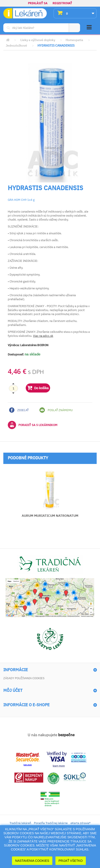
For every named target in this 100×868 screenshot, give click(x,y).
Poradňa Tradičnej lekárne (51, 823)
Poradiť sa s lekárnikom (33, 425)
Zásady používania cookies (24, 678)
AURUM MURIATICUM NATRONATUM (50, 516)
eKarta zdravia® (80, 823)
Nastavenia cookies (32, 861)
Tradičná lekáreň (20, 823)
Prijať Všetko (71, 861)
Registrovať (62, 3)
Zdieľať (19, 410)
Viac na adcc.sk (43, 336)
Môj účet (13, 690)
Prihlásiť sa (38, 3)
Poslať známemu (56, 410)
